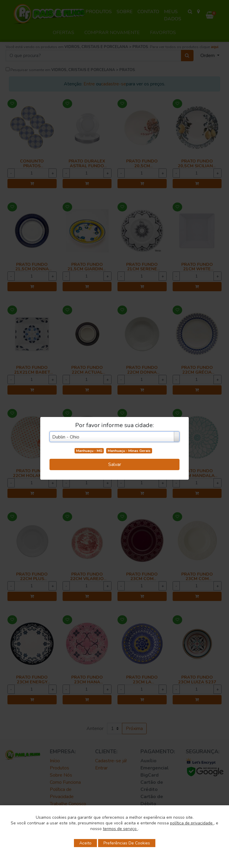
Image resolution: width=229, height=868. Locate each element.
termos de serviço (120, 829)
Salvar (115, 464)
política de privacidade (192, 823)
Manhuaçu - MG (89, 451)
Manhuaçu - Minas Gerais (129, 451)
